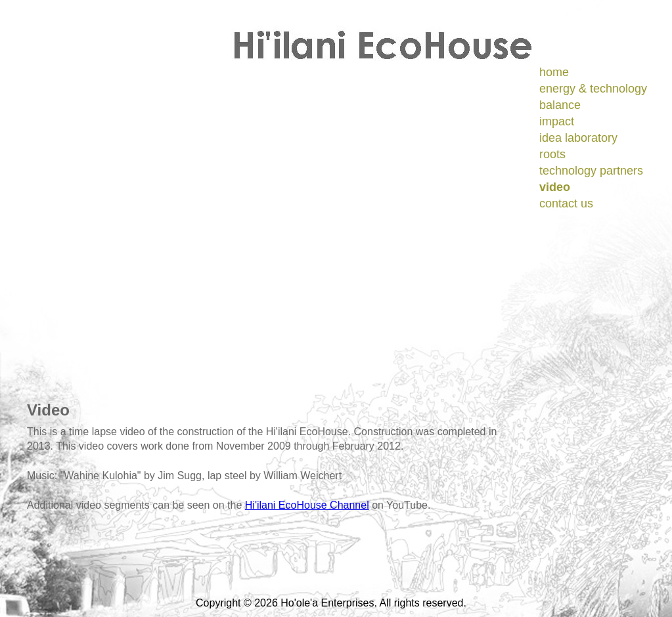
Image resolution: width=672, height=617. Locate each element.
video (555, 187)
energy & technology (593, 89)
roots (552, 154)
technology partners (591, 171)
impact (557, 121)
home (554, 72)
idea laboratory (578, 138)
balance (560, 105)
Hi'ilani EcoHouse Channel (307, 505)
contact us (566, 203)
